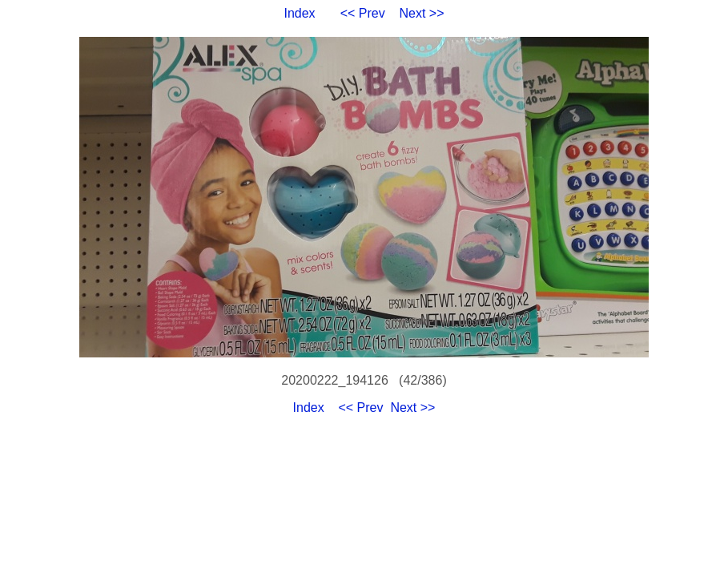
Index (299, 13)
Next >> (422, 13)
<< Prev (363, 13)
